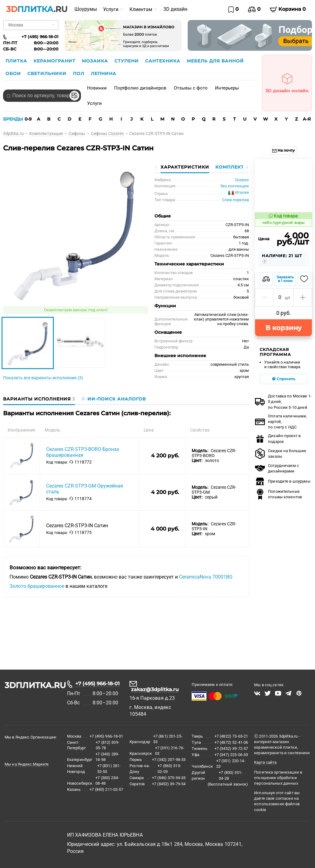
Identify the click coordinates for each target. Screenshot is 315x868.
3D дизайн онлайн (287, 81)
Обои (14, 74)
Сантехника (163, 61)
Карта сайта (265, 762)
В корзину (283, 277)
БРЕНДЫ (13, 119)
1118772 (80, 462)
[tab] (41, 399)
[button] (264, 247)
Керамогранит (55, 61)
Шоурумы (86, 9)
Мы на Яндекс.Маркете (27, 764)
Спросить (284, 328)
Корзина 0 (288, 9)
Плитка (17, 61)
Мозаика (96, 61)
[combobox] (42, 96)
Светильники (48, 74)
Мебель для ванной (215, 61)
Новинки (97, 88)
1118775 (80, 532)
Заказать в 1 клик (285, 228)
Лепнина (104, 74)
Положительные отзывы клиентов (278, 444)
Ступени (127, 61)
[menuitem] (86, 9)
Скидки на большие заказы (281, 403)
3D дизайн (175, 9)
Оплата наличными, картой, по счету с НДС (281, 371)
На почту (283, 150)
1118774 (80, 499)
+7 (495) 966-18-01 (98, 684)
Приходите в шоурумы (283, 431)
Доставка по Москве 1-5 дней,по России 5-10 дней (283, 351)
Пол (79, 74)
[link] (16, 133)
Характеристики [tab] (185, 167)
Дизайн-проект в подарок (278, 388)
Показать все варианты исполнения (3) (43, 378)
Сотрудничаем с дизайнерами (277, 418)
